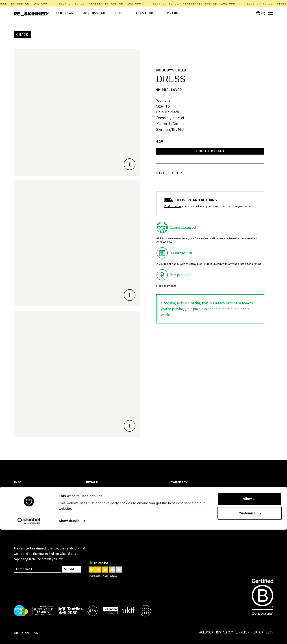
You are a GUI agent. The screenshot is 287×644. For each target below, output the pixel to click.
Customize (250, 628)
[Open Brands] (174, 14)
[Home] (31, 14)
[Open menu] (271, 14)
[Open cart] (261, 13)
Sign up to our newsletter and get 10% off (103, 3)
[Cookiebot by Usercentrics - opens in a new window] (29, 635)
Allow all (250, 613)
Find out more (173, 206)
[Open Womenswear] (94, 14)
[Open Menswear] (61, 14)
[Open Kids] (119, 14)
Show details (69, 635)
